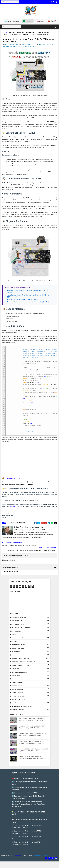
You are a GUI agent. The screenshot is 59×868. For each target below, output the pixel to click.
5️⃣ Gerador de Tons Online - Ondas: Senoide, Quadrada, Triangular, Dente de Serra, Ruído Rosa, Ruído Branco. (28, 809)
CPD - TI (14, 660)
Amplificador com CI (18, 629)
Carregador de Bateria (18, 649)
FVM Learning (33, 505)
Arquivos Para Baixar (27, 489)
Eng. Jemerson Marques (40, 860)
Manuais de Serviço (17, 697)
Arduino (14, 639)
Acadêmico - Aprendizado (19, 622)
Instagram (51, 509)
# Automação (11, 527)
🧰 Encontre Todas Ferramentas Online (25, 783)
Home (5, 32)
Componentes (16, 656)
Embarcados (21, 32)
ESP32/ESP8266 (31, 32)
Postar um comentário (11, 576)
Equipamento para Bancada (19, 677)
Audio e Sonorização (18, 643)
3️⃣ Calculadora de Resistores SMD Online (26, 797)
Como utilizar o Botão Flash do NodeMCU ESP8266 (23, 300)
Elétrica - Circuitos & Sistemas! (21, 670)
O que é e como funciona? (19, 708)
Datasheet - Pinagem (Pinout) (20, 663)
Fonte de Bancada (17, 690)
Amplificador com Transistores (21, 632)
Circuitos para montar (18, 653)
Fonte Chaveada (16, 684)
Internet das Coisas (42, 32)
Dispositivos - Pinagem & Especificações (24, 666)
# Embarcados (21, 527)
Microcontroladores (9, 34)
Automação (12, 32)
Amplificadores (16, 636)
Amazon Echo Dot (17, 625)
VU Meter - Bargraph (18, 714)
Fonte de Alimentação (18, 687)
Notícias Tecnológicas (18, 704)
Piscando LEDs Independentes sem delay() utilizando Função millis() (28, 302)
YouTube (32, 442)
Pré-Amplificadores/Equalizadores (22, 711)
